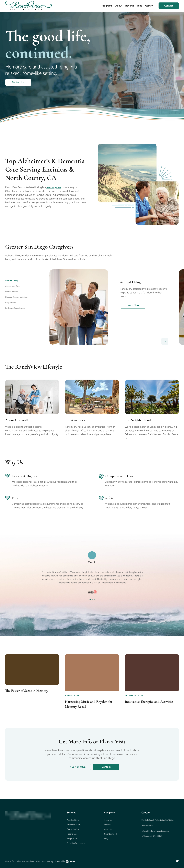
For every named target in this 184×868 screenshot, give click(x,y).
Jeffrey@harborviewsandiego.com (155, 831)
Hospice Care (72, 839)
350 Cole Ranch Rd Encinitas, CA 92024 (157, 820)
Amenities (108, 829)
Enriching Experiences (76, 843)
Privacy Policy (47, 862)
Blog (140, 6)
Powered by (66, 861)
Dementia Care (73, 829)
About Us (108, 820)
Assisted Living (73, 820)
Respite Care (72, 834)
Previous (47, 307)
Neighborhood (110, 834)
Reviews (130, 6)
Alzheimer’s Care (74, 825)
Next (181, 307)
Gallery (149, 6)
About (119, 6)
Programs (107, 6)
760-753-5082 (147, 826)
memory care (54, 187)
